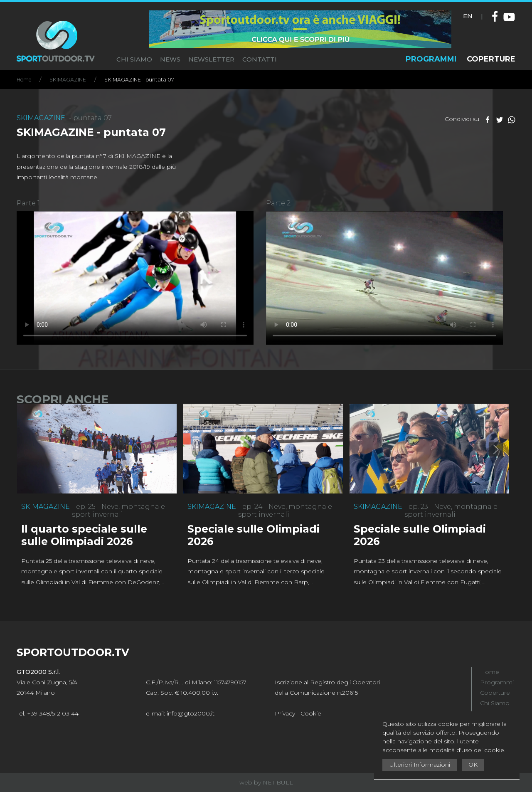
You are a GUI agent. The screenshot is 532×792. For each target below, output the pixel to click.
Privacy (285, 713)
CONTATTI (260, 59)
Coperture (495, 693)
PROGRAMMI (431, 59)
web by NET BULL (266, 782)
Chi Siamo (495, 703)
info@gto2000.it (191, 713)
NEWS (170, 59)
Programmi (497, 682)
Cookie (311, 713)
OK (473, 765)
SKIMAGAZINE (68, 80)
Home (24, 80)
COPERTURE (491, 59)
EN (468, 16)
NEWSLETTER (211, 59)
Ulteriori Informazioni (420, 765)
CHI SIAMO (134, 59)
